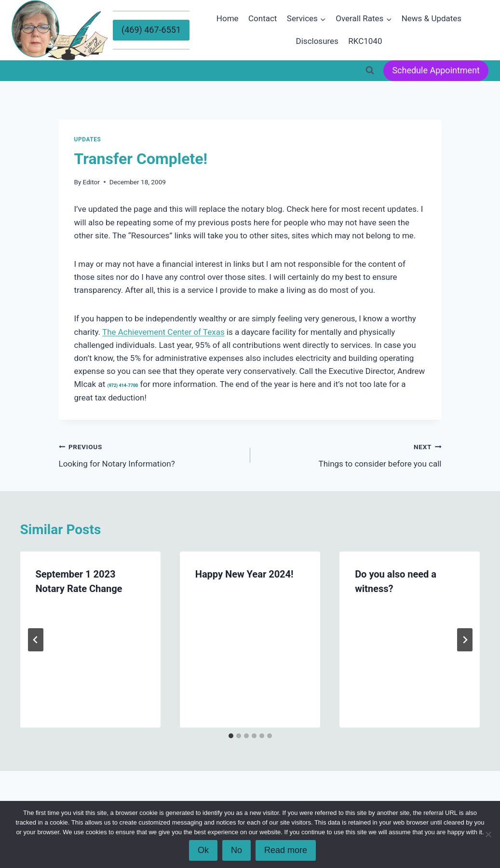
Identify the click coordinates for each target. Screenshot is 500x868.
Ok (203, 850)
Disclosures (317, 41)
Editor (91, 182)
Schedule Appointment (436, 70)
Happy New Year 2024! (244, 574)
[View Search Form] (370, 70)
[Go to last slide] (36, 640)
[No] (488, 834)
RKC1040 (365, 41)
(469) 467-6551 (151, 30)
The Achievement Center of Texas (163, 332)
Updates (88, 139)
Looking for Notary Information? (150, 454)
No (236, 850)
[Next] (465, 640)
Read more (286, 850)
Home (228, 18)
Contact (263, 18)
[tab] (231, 736)
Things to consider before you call (350, 454)
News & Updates (432, 18)
